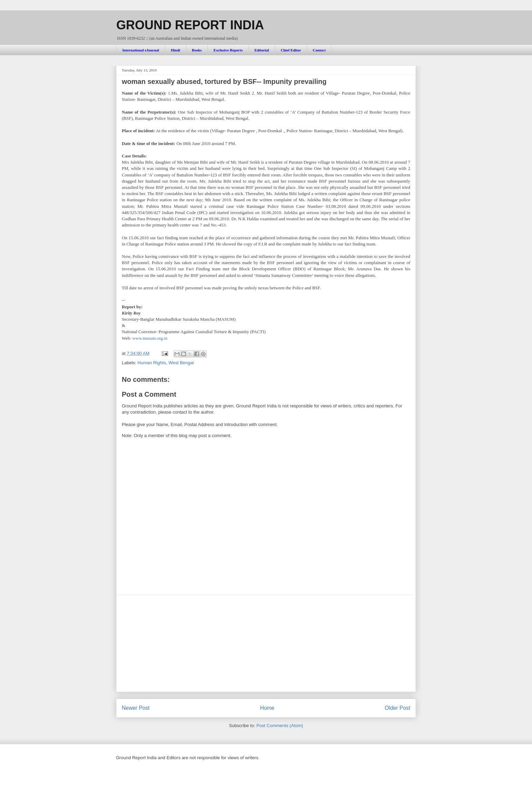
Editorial (262, 50)
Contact (319, 50)
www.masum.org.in (150, 338)
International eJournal (141, 50)
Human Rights (152, 363)
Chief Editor (291, 50)
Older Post (397, 708)
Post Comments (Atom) (280, 726)
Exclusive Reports (228, 50)
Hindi (175, 50)
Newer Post (136, 708)
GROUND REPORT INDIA (190, 25)
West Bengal (181, 363)
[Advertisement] (266, 643)
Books (197, 50)
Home (267, 708)
